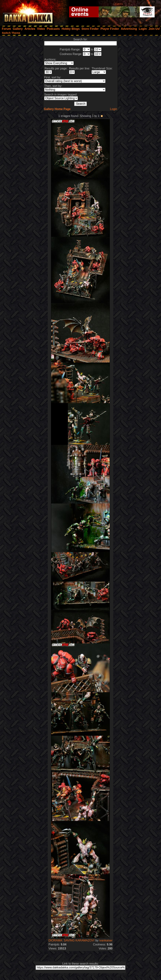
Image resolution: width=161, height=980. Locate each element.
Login (114, 109)
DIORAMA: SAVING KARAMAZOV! (71, 940)
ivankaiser (106, 940)
